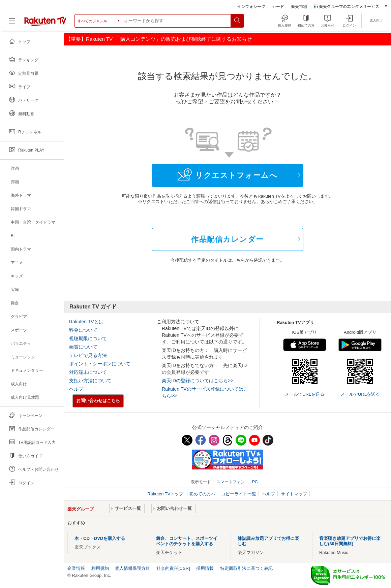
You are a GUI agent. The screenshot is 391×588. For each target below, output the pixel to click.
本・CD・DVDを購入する (100, 538)
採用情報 (205, 568)
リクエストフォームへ (228, 174)
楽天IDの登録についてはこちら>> (198, 381)
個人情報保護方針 (132, 568)
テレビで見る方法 (88, 355)
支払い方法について (90, 381)
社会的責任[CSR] (173, 568)
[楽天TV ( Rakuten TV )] (45, 21)
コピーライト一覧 (239, 494)
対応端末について (88, 372)
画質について (83, 347)
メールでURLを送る (305, 394)
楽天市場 (299, 6)
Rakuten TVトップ (166, 494)
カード (278, 6)
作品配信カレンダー (228, 239)
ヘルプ (76, 389)
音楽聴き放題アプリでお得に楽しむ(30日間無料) (350, 541)
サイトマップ (294, 494)
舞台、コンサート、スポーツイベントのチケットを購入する (187, 541)
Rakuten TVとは (86, 322)
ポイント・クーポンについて (100, 364)
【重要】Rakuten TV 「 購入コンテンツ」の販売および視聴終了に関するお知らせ (159, 39)
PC (255, 482)
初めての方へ (202, 494)
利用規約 (100, 568)
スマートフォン (231, 482)
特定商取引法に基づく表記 (246, 568)
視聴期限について (88, 338)
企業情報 (76, 568)
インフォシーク (251, 6)
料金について (83, 330)
